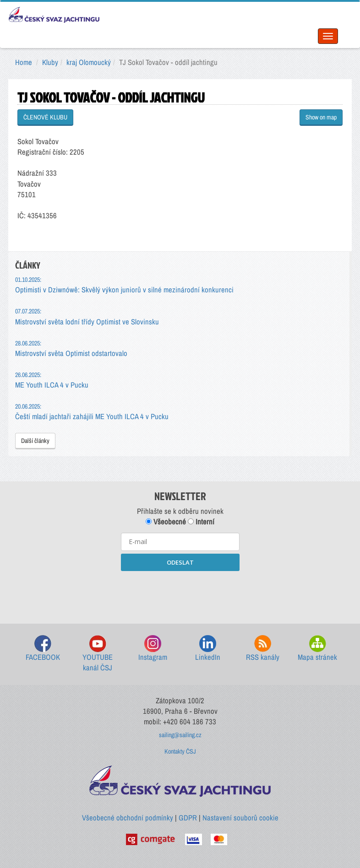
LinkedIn (208, 649)
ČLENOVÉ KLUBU (45, 117)
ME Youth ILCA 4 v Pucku (52, 380)
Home (24, 62)
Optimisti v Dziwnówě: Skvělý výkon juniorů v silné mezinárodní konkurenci (124, 285)
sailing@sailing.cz (180, 735)
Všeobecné (166, 522)
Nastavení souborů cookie (240, 818)
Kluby (50, 62)
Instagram (153, 649)
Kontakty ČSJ (180, 751)
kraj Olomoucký (89, 62)
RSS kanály (263, 649)
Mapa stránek (317, 649)
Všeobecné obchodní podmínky (128, 818)
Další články (35, 441)
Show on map (321, 117)
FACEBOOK (43, 649)
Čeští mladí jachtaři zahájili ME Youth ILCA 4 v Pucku (92, 412)
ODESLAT (180, 562)
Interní (201, 522)
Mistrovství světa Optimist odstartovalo (71, 348)
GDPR (188, 818)
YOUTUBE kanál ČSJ (98, 654)
